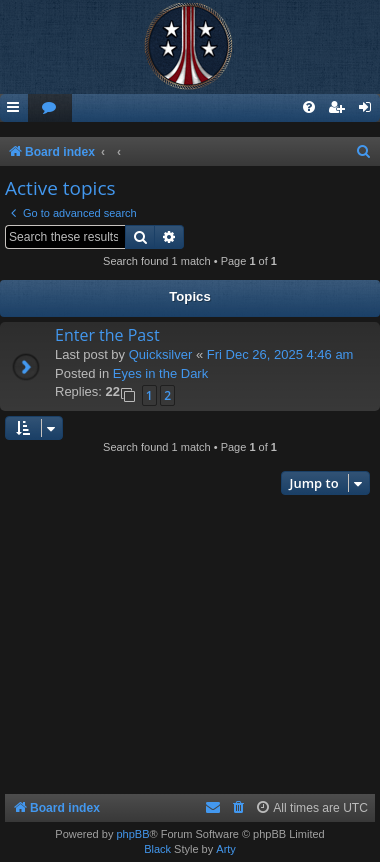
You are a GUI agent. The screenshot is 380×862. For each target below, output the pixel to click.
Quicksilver (161, 354)
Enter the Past (107, 335)
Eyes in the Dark (160, 373)
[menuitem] (50, 108)
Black (157, 849)
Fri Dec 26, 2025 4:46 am (280, 354)
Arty (226, 849)
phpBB (132, 834)
